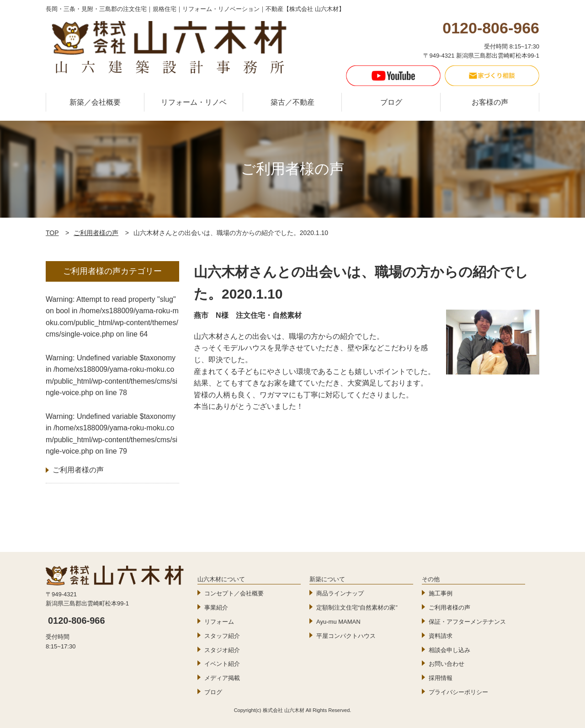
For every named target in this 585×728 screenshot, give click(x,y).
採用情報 (441, 678)
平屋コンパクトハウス (346, 636)
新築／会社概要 (95, 102)
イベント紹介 (222, 664)
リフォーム (219, 622)
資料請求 (441, 636)
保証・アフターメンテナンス (467, 622)
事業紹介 (216, 608)
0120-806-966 (77, 621)
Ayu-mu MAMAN (338, 622)
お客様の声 (490, 102)
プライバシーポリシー (458, 692)
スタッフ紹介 (222, 636)
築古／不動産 (292, 102)
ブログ (391, 102)
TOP (52, 233)
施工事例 (441, 593)
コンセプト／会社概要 (234, 593)
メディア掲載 (222, 678)
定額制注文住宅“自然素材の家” (357, 608)
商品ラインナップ (340, 593)
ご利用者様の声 (96, 233)
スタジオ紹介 (222, 650)
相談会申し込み (449, 650)
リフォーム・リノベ (194, 102)
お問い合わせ (447, 664)
